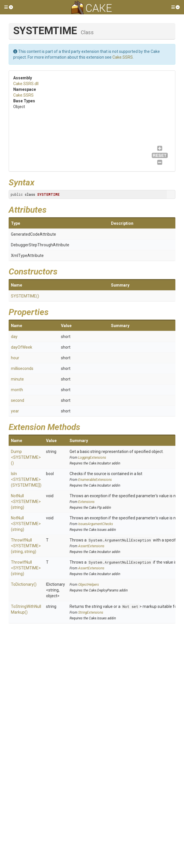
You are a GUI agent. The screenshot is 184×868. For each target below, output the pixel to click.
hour (15, 358)
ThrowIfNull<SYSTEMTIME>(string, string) (26, 546)
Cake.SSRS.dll (26, 84)
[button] (9, 7)
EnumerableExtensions (95, 480)
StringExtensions (91, 612)
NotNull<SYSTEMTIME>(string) (26, 502)
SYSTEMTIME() (25, 296)
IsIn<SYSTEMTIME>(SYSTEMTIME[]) (26, 479)
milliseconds (22, 368)
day (14, 337)
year (15, 411)
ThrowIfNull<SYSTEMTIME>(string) (26, 568)
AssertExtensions (91, 546)
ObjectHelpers (89, 585)
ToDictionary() (24, 584)
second (18, 400)
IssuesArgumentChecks (96, 524)
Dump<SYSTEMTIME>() (26, 457)
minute (17, 379)
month (17, 390)
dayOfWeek (22, 347)
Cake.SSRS (123, 57)
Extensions (86, 502)
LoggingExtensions (92, 458)
